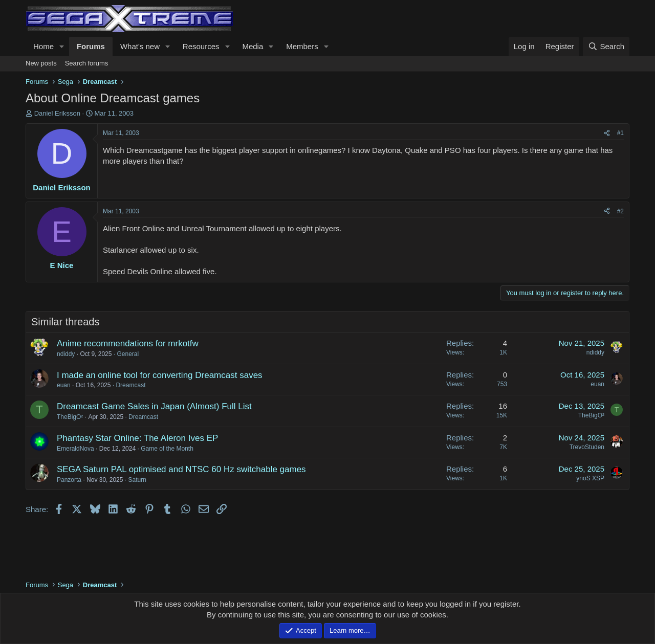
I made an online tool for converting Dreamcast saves (160, 375)
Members (302, 46)
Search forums (87, 63)
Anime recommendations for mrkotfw (128, 343)
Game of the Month (167, 449)
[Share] (607, 133)
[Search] (606, 46)
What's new (140, 46)
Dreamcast (130, 385)
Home (43, 46)
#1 (620, 133)
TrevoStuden (587, 447)
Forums (91, 46)
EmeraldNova (75, 449)
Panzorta (69, 480)
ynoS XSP (590, 478)
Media (253, 46)
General (128, 354)
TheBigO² (70, 417)
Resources (201, 46)
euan (64, 385)
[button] (62, 46)
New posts (41, 63)
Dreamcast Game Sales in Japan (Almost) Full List (154, 406)
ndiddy (66, 354)
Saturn (137, 480)
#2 (620, 211)
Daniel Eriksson (57, 113)
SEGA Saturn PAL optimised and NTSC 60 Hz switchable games (181, 469)
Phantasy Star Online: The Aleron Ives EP (137, 438)
